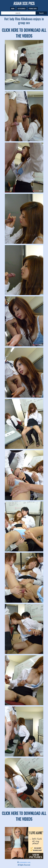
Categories (22, 9)
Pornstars (33, 9)
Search (41, 13)
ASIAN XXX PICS (24, 3)
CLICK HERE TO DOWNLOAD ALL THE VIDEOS (24, 33)
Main (13, 9)
